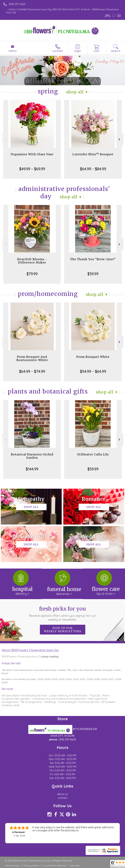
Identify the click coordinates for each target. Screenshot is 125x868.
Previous (5, 139)
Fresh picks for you (63, 613)
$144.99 (32, 469)
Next (120, 139)
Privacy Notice (31, 866)
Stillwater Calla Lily (93, 454)
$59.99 (93, 469)
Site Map (75, 866)
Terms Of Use (12, 866)
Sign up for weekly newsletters (63, 630)
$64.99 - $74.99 (32, 371)
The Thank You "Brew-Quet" (93, 259)
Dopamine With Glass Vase (32, 154)
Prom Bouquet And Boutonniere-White (32, 358)
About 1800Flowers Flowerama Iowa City (30, 650)
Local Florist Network (55, 866)
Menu (13, 51)
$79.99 (32, 274)
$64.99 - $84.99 (93, 169)
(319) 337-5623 (17, 4)
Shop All (75, 92)
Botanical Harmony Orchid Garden (32, 456)
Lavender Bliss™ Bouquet (93, 154)
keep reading (51, 657)
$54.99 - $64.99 (93, 371)
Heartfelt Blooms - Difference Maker (32, 261)
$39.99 (93, 274)
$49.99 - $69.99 (32, 169)
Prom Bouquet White (93, 357)
